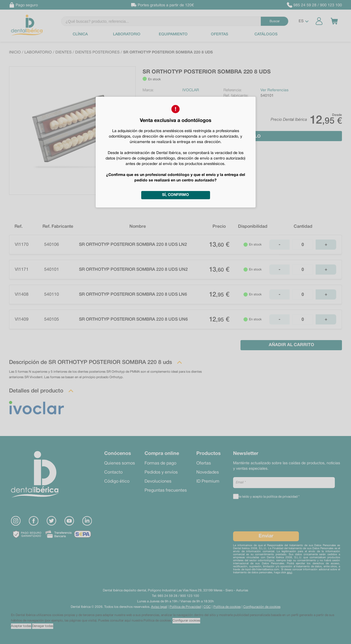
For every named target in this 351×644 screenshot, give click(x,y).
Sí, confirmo (175, 195)
